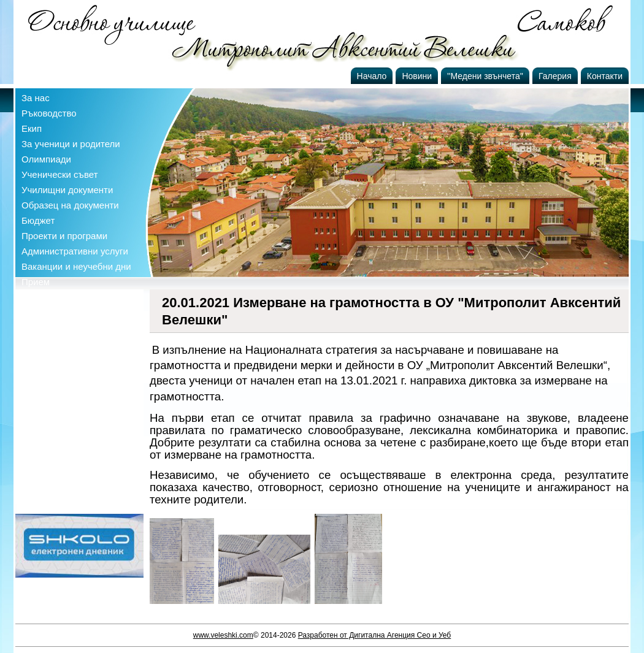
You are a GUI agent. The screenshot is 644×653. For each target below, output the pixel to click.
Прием (36, 282)
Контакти (605, 76)
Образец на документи (70, 205)
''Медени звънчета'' (485, 76)
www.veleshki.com (223, 635)
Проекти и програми (64, 236)
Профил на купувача (66, 297)
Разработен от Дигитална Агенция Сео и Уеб (375, 635)
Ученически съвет (60, 174)
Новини (417, 76)
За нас (36, 98)
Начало (372, 76)
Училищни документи (67, 190)
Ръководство (49, 113)
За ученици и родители (71, 144)
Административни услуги (75, 251)
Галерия (555, 76)
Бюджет (38, 220)
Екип (32, 128)
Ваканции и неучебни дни (76, 266)
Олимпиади (46, 159)
